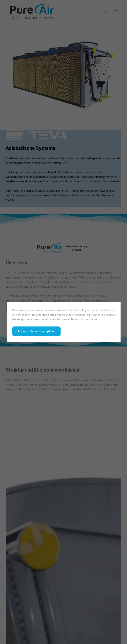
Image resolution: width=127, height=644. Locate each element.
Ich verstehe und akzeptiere (37, 331)
